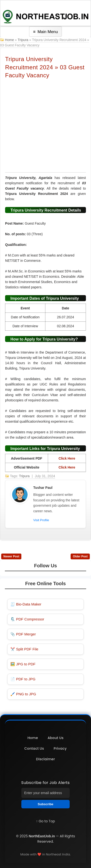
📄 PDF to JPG (23, 679)
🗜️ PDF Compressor (27, 619)
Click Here (67, 458)
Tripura (23, 40)
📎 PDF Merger (23, 634)
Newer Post (11, 556)
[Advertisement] (45, 125)
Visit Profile (41, 520)
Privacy (60, 748)
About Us (56, 738)
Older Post (80, 556)
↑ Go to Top (45, 821)
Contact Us (34, 748)
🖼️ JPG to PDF (23, 664)
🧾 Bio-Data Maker (26, 604)
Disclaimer (46, 759)
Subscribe (45, 804)
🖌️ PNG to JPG (23, 694)
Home (9, 40)
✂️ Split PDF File (24, 649)
